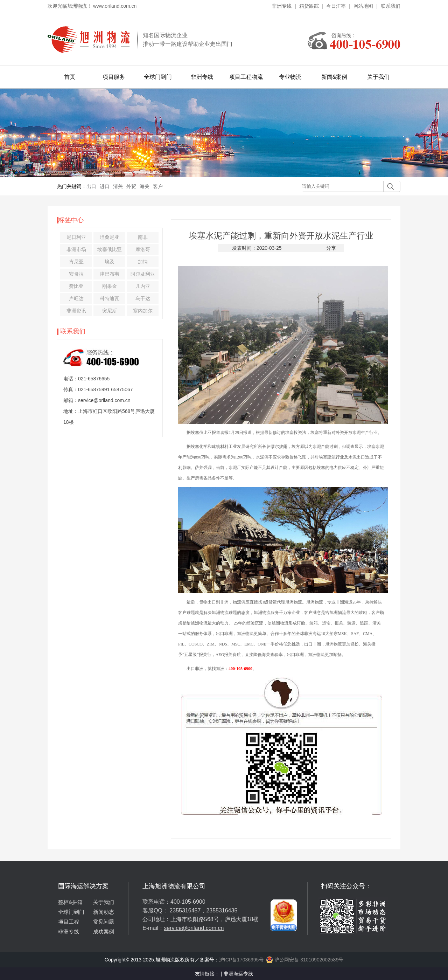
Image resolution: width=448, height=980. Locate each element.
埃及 (110, 262)
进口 (105, 186)
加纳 (143, 262)
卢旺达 (76, 298)
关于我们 (378, 77)
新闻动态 (104, 912)
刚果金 (110, 286)
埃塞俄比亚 (110, 249)
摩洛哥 (143, 249)
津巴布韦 (110, 274)
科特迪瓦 (110, 298)
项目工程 (69, 922)
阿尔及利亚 (143, 274)
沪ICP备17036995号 (241, 960)
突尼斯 (110, 311)
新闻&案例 (334, 77)
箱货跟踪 (309, 6)
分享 (331, 248)
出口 (91, 186)
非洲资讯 (76, 311)
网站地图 (363, 6)
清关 (118, 186)
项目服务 (114, 77)
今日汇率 (336, 6)
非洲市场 (76, 249)
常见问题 (104, 922)
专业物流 (290, 77)
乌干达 (143, 298)
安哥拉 (76, 274)
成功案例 (104, 931)
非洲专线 (282, 6)
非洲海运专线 (238, 974)
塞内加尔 (143, 311)
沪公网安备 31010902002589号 (305, 960)
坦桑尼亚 (110, 237)
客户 (158, 186)
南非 (143, 237)
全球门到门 (158, 77)
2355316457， (188, 910)
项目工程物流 (246, 77)
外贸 (131, 186)
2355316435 (222, 910)
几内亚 (143, 286)
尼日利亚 (76, 237)
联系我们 (391, 6)
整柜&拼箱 (70, 902)
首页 (70, 77)
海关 (145, 186)
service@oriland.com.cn (194, 928)
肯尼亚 (76, 262)
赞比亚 (76, 286)
